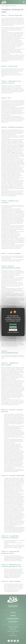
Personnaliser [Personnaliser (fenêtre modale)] (13, 330)
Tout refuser (13, 327)
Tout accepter (13, 324)
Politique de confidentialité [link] (13, 332)
